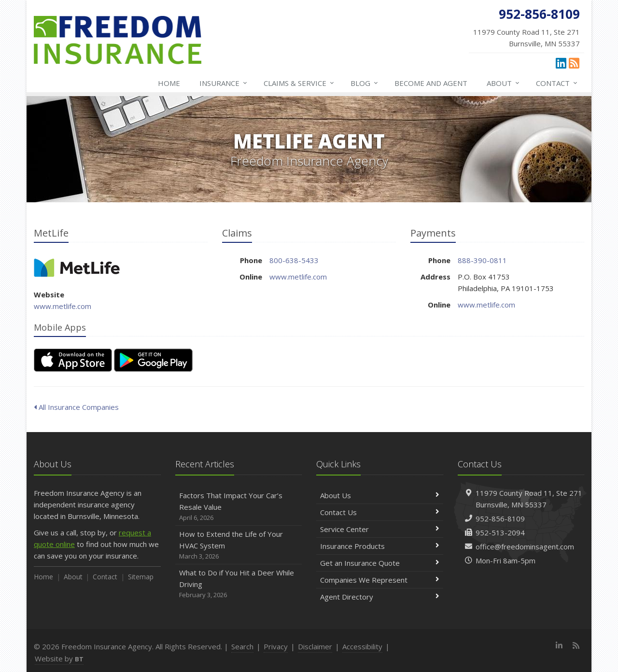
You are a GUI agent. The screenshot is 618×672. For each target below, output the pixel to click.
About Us (380, 495)
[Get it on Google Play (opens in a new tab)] (153, 360)
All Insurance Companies (76, 407)
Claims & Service (299, 83)
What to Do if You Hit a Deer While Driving (239, 584)
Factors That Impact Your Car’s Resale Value (239, 507)
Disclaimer (315, 646)
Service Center (380, 529)
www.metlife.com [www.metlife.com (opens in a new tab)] (63, 306)
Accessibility (362, 646)
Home (169, 83)
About (504, 83)
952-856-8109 (500, 518)
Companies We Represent (380, 580)
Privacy (276, 646)
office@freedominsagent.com (525, 546)
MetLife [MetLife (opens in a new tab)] (77, 268)
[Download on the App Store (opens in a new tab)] (73, 360)
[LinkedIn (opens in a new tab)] (561, 63)
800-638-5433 (294, 260)
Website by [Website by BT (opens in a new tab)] (59, 658)
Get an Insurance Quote (380, 563)
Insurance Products (380, 546)
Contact (557, 83)
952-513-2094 (500, 532)
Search (242, 646)
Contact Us (380, 512)
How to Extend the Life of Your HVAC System (239, 545)
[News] (574, 63)
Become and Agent (431, 83)
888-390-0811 (482, 260)
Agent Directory (380, 597)
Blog (365, 83)
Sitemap (141, 577)
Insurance (224, 83)
